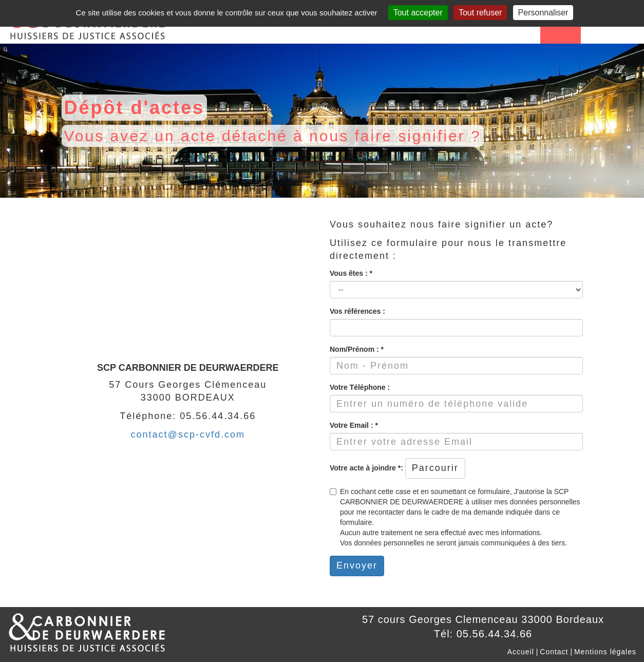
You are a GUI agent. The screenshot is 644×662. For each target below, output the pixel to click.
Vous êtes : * (351, 273)
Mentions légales (605, 652)
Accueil (521, 652)
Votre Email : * (354, 425)
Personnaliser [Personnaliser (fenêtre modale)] (543, 13)
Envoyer (357, 565)
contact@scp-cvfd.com (188, 434)
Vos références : (357, 311)
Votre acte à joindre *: (366, 468)
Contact (554, 652)
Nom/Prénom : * (357, 349)
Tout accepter (418, 13)
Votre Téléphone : (360, 387)
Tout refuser (480, 13)
